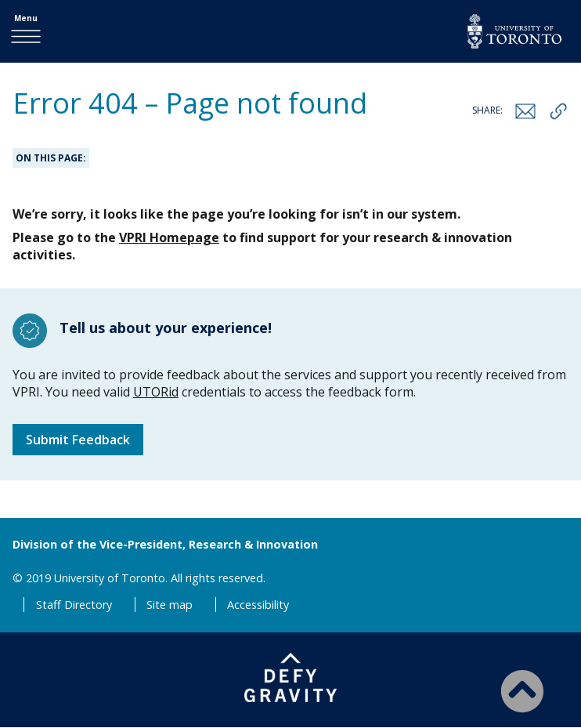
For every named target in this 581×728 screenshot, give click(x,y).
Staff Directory (74, 605)
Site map (170, 605)
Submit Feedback (78, 440)
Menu (26, 18)
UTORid (156, 392)
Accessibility (258, 605)
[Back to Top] (522, 690)
